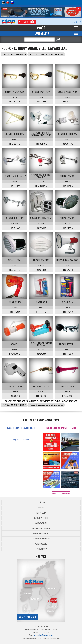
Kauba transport (41, 518)
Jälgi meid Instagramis (61, 493)
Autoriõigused (41, 544)
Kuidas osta (41, 513)
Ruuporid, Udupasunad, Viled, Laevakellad (46, 54)
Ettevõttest (41, 502)
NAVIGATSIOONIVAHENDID (14, 54)
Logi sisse (76, 22)
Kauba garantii (41, 523)
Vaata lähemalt (28, 617)
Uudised (41, 508)
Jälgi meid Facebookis (21, 440)
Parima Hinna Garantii (41, 528)
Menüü (41, 28)
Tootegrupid (41, 33)
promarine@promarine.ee (44, 635)
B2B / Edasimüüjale (41, 549)
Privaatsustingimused (41, 539)
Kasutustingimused (41, 533)
